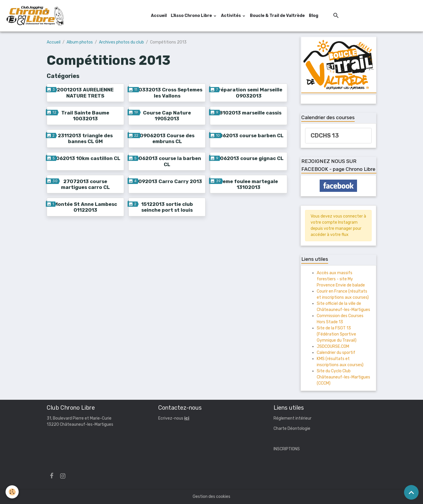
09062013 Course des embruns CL (167, 138)
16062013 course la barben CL (167, 161)
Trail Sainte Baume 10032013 (85, 116)
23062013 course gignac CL (249, 158)
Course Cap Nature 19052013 (167, 116)
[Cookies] (12, 492)
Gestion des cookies (211, 497)
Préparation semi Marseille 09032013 (249, 93)
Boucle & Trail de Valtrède (277, 16)
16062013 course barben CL (249, 135)
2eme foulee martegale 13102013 (249, 184)
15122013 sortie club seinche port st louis (167, 207)
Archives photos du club (121, 42)
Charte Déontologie (292, 429)
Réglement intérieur (293, 418)
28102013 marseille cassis (249, 113)
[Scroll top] (411, 492)
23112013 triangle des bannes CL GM (85, 138)
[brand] (36, 16)
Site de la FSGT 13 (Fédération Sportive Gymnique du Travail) (337, 334)
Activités (231, 16)
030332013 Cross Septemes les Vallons (167, 93)
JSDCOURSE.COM (333, 346)
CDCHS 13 (325, 135)
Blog (314, 16)
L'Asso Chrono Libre (192, 16)
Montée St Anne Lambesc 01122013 (85, 207)
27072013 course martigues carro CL (85, 184)
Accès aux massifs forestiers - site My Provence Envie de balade (341, 279)
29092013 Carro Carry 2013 (167, 181)
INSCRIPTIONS (287, 449)
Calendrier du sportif (336, 353)
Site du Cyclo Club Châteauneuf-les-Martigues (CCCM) (343, 377)
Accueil (159, 16)
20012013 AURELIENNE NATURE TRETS (85, 93)
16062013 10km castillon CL (85, 158)
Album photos (80, 42)
